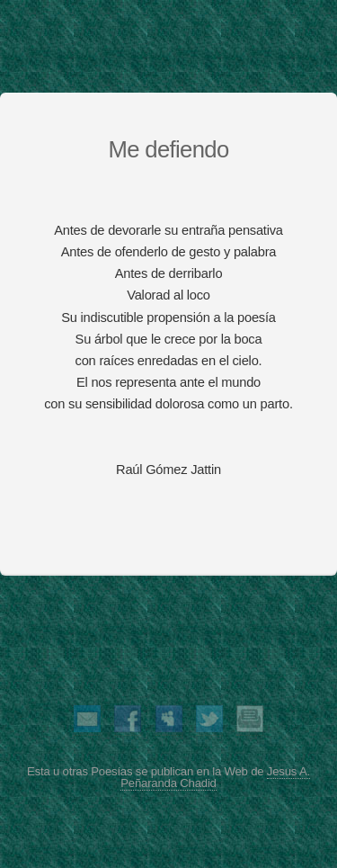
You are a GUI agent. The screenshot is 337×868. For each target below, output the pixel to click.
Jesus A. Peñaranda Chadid (215, 777)
